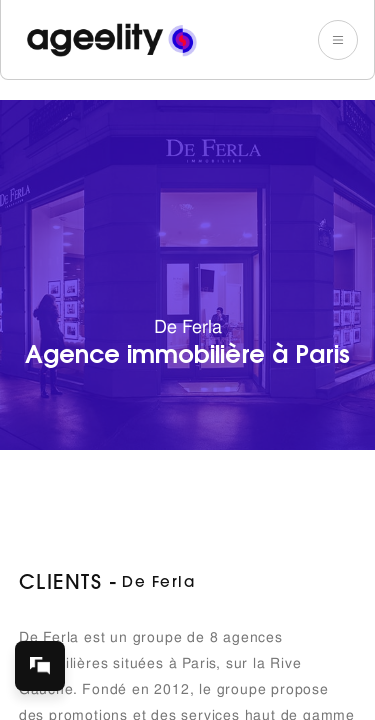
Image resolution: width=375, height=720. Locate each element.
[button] (338, 40)
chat (48, 657)
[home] (107, 40)
